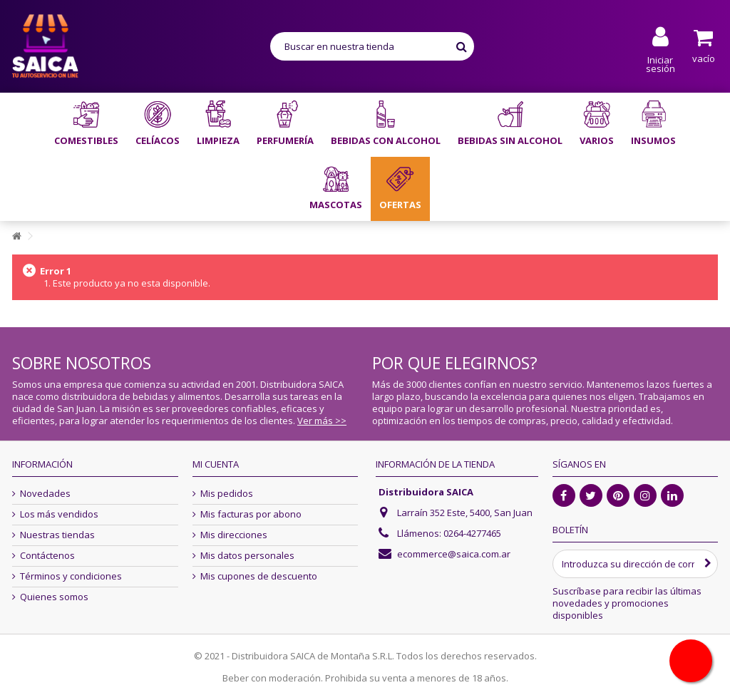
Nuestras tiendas (57, 535)
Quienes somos (54, 597)
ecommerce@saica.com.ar (454, 554)
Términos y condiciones (71, 576)
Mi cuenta (216, 464)
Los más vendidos (59, 514)
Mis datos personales (247, 556)
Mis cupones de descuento (259, 576)
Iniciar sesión (660, 63)
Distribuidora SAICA (426, 492)
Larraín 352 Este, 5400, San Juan (465, 513)
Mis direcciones (234, 535)
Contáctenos (47, 556)
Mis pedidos (227, 494)
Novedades (45, 494)
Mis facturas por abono (251, 514)
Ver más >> (322, 421)
